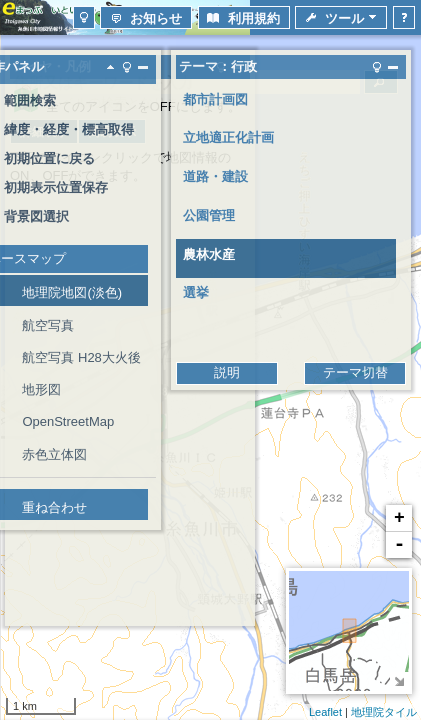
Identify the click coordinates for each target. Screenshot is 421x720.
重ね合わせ (54, 507)
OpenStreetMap (68, 421)
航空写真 (48, 325)
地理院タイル (384, 712)
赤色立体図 (54, 454)
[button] (84, 17)
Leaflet (325, 712)
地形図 (41, 389)
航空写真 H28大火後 (81, 357)
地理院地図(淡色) (72, 292)
